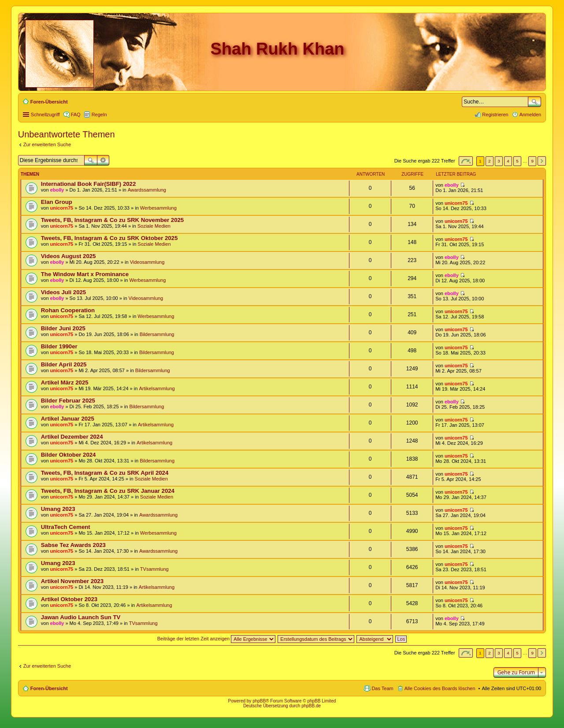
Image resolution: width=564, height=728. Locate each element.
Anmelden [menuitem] (531, 115)
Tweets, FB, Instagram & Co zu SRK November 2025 (112, 220)
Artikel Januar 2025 (68, 419)
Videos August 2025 (69, 256)
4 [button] (508, 161)
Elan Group (57, 202)
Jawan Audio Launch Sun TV (81, 617)
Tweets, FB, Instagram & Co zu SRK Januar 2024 (108, 491)
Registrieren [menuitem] (495, 115)
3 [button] (499, 161)
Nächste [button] (542, 161)
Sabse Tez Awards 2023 (73, 545)
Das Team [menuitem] (382, 688)
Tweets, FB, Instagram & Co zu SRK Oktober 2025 (109, 238)
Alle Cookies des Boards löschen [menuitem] (440, 688)
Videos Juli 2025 (63, 292)
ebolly (57, 190)
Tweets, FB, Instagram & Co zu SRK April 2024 (105, 473)
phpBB (259, 701)
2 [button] (490, 161)
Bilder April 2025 (64, 364)
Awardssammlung (147, 190)
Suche (534, 102)
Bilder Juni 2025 (63, 328)
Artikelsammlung (157, 388)
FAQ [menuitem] (76, 115)
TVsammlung (154, 569)
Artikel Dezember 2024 (72, 437)
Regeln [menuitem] (99, 115)
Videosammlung (147, 262)
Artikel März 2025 (65, 382)
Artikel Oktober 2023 (69, 599)
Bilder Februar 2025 (68, 401)
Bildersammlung (157, 334)
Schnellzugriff (45, 115)
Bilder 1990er (59, 346)
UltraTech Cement (66, 527)
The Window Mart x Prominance (85, 274)
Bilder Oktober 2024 (69, 455)
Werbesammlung (158, 208)
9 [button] (532, 161)
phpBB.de (311, 706)
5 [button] (517, 161)
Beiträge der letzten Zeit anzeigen (217, 639)
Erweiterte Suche (103, 160)
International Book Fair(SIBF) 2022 (88, 184)
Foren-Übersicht (49, 688)
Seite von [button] (466, 161)
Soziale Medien (154, 226)
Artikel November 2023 (72, 581)
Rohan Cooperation (68, 310)
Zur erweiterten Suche (47, 144)
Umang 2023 (58, 509)
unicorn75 (62, 208)
